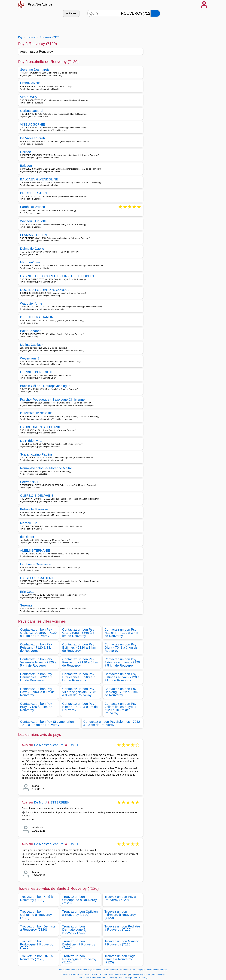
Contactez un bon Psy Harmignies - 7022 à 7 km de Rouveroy (36, 677)
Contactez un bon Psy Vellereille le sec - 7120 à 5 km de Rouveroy (38, 662)
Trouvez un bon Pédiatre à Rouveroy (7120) (122, 928)
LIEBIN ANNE (30, 83)
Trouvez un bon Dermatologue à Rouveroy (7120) (74, 930)
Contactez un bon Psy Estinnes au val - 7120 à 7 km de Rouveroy (122, 677)
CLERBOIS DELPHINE (37, 496)
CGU (133, 970)
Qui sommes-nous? (68, 970)
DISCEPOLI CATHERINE (38, 578)
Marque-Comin (31, 262)
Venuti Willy (29, 97)
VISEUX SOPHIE (33, 124)
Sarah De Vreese (32, 207)
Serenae (26, 605)
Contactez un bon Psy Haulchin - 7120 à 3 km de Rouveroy (121, 633)
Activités (71, 13)
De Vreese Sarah (32, 138)
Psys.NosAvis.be (40, 4)
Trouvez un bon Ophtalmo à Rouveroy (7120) (36, 915)
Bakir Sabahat (30, 331)
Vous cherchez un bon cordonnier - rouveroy (98, 978)
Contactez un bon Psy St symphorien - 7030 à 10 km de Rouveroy (48, 723)
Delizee (26, 152)
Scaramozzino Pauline (36, 454)
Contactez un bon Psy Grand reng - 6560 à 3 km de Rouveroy (78, 633)
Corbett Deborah (32, 111)
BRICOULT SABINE (35, 193)
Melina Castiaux (32, 345)
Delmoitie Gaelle (32, 249)
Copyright (141, 970)
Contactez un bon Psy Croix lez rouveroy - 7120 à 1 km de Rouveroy (38, 633)
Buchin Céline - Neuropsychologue (45, 386)
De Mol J (40, 802)
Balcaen (26, 166)
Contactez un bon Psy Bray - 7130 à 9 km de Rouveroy (36, 707)
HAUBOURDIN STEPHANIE (41, 427)
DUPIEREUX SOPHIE (36, 413)
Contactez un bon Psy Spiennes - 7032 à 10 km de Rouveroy (112, 723)
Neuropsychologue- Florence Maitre (46, 468)
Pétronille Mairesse (34, 509)
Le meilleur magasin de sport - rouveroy (147, 974)
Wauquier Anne (31, 303)
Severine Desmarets (35, 70)
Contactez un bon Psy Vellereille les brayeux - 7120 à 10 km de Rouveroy (121, 708)
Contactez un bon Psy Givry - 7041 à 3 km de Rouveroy (121, 647)
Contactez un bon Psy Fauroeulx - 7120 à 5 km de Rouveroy (80, 662)
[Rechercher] (155, 13)
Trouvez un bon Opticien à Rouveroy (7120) (80, 913)
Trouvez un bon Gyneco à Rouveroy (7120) (122, 943)
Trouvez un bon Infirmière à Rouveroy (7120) (120, 915)
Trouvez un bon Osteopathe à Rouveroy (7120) (79, 900)
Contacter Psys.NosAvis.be (90, 970)
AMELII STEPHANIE (35, 550)
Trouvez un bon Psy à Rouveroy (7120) (120, 898)
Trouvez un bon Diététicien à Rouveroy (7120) (79, 944)
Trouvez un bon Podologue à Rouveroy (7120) (37, 944)
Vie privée (124, 970)
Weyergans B (30, 358)
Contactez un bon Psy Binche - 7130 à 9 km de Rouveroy (80, 707)
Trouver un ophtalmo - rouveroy (133, 978)
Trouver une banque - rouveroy (75, 974)
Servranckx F (30, 482)
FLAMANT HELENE (35, 235)
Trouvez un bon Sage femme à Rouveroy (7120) (120, 959)
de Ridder (27, 537)
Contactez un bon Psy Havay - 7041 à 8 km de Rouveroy (37, 692)
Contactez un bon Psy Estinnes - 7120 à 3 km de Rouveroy (79, 647)
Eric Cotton (28, 592)
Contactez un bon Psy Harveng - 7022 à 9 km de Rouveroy (121, 692)
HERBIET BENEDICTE (37, 372)
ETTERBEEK (60, 802)
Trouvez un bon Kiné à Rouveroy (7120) (36, 898)
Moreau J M (29, 523)
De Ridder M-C (31, 441)
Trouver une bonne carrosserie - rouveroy (109, 974)
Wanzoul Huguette (33, 221)
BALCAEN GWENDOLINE (39, 179)
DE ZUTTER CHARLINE (38, 317)
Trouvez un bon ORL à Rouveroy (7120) (36, 958)
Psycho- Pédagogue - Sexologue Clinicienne (52, 400)
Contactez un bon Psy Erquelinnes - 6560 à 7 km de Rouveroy (79, 677)
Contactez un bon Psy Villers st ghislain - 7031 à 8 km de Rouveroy (80, 692)
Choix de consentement (156, 970)
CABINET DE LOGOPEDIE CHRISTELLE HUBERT (57, 276)
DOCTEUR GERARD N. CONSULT (46, 290)
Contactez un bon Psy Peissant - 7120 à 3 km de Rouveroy (37, 647)
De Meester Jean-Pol (49, 745)
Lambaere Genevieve (36, 564)
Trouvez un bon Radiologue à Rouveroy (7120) (79, 959)
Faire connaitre (111, 970)
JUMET (73, 745)
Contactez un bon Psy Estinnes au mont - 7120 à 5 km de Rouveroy (122, 662)
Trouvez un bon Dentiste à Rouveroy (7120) (38, 928)
